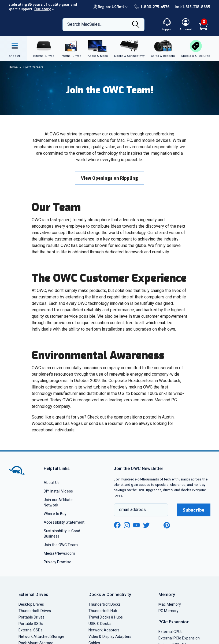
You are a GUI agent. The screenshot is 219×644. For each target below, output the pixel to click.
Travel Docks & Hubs (106, 617)
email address (132, 510)
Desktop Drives (31, 604)
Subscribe (194, 510)
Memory (167, 595)
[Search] (136, 25)
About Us (52, 483)
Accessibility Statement (64, 522)
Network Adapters (104, 630)
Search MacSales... (85, 24)
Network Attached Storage (41, 636)
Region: (111, 7)
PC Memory (168, 611)
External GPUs (170, 632)
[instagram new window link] (127, 525)
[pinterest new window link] (167, 525)
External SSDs (31, 630)
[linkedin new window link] (157, 525)
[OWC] (31, 25)
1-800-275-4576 (152, 7)
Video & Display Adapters (110, 636)
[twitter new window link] (147, 525)
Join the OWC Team (61, 545)
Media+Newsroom (59, 553)
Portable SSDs (31, 624)
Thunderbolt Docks (105, 604)
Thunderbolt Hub (103, 611)
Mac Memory (170, 604)
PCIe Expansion (174, 622)
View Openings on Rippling (109, 178)
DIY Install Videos (58, 491)
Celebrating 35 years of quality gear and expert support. (42, 7)
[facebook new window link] (117, 525)
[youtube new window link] (136, 525)
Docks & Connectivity (110, 595)
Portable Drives (31, 617)
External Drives (34, 595)
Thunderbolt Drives (35, 611)
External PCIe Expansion (179, 638)
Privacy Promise (57, 562)
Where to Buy (55, 514)
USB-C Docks (100, 624)
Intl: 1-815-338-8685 (193, 7)
